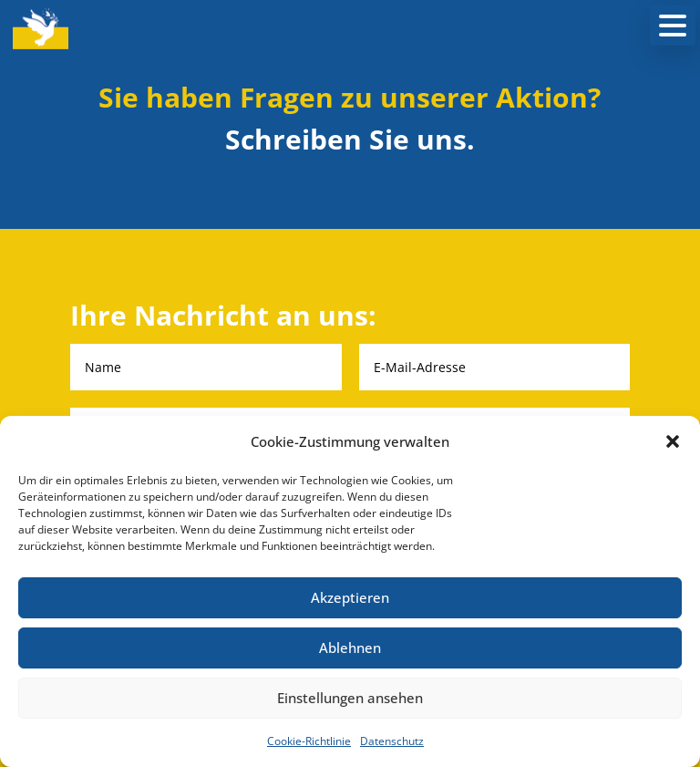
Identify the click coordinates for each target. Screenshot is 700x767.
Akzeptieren (350, 597)
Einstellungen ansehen (350, 698)
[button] (673, 441)
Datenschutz (392, 741)
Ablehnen (350, 648)
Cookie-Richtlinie (309, 741)
